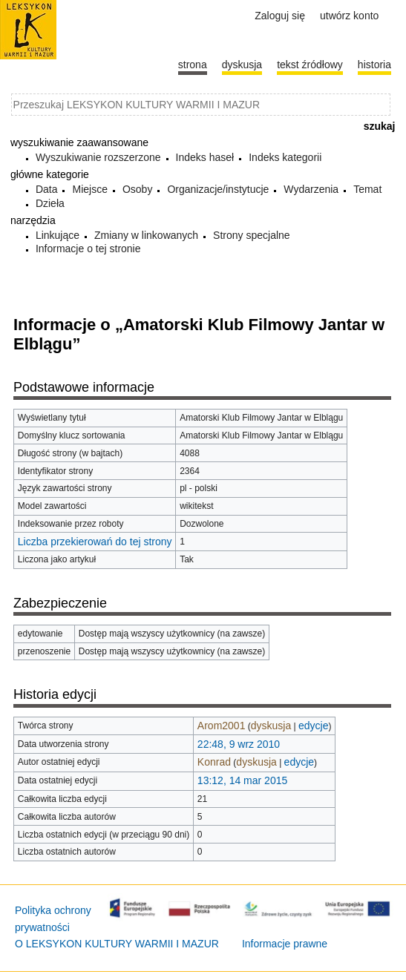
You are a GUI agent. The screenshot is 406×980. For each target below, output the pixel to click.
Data (47, 189)
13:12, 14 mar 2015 (242, 780)
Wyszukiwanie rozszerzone (98, 157)
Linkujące (58, 235)
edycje (313, 726)
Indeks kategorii (285, 157)
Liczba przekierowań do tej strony (95, 542)
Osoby (137, 189)
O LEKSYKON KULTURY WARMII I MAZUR (117, 944)
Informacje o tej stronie (88, 249)
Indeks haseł (205, 157)
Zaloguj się (280, 16)
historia (374, 65)
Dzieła (50, 203)
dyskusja (271, 726)
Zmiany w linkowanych (146, 235)
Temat (367, 189)
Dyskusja (242, 65)
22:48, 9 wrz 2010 (239, 744)
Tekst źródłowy (310, 65)
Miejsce (89, 189)
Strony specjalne (252, 235)
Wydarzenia (311, 189)
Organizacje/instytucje (218, 189)
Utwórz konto (349, 16)
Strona (193, 65)
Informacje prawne (285, 944)
